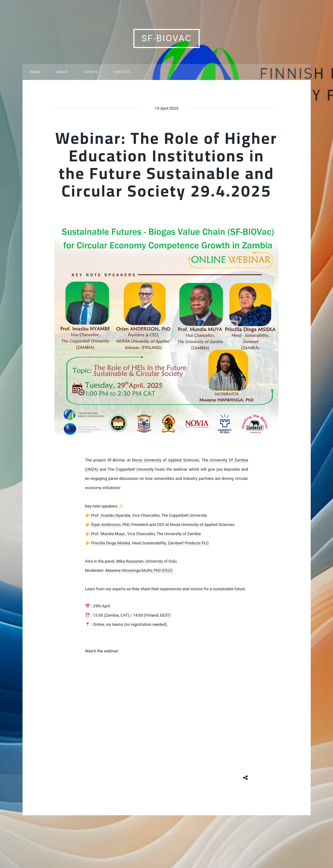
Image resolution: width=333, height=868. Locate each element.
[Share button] (246, 777)
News (35, 72)
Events (91, 72)
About (62, 72)
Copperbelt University (135, 469)
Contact (122, 72)
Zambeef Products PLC (188, 543)
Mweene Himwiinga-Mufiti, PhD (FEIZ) (139, 571)
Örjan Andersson (106, 525)
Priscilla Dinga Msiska (110, 543)
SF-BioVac (167, 38)
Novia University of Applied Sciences (166, 460)
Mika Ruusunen (130, 561)
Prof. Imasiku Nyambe (111, 515)
